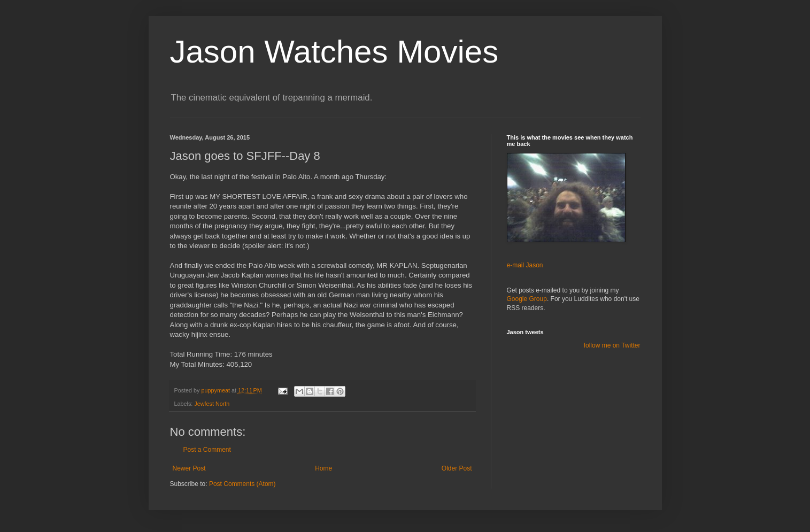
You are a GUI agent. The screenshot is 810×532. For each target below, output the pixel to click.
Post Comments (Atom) (242, 484)
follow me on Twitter (612, 345)
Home (323, 468)
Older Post (457, 468)
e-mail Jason (525, 265)
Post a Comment (207, 450)
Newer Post (189, 468)
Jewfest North (212, 404)
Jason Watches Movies (334, 52)
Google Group (527, 299)
